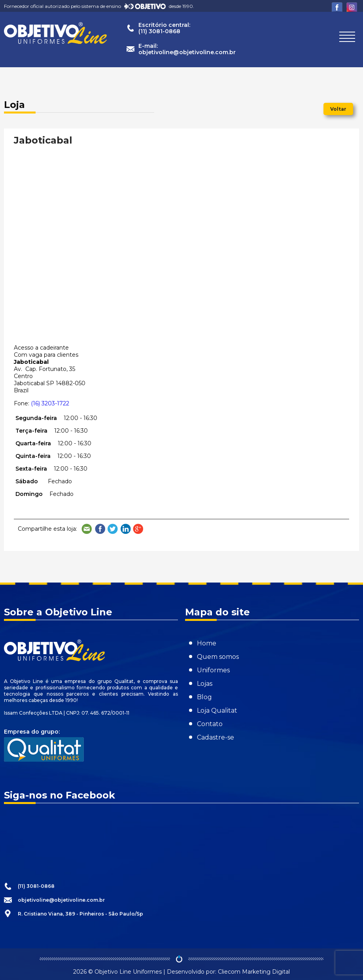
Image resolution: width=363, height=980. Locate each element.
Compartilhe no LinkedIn (126, 529)
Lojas (205, 684)
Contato (210, 724)
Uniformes (213, 670)
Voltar (338, 109)
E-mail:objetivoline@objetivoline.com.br (187, 49)
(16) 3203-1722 (50, 403)
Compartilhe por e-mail (87, 529)
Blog (204, 697)
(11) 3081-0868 (36, 886)
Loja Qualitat (217, 710)
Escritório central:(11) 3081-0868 (164, 28)
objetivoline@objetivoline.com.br (61, 900)
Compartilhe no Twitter (113, 529)
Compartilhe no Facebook (100, 529)
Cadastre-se (216, 737)
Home (207, 643)
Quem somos (218, 657)
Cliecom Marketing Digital (254, 972)
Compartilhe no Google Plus (138, 529)
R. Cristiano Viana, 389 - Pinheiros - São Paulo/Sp (80, 914)
